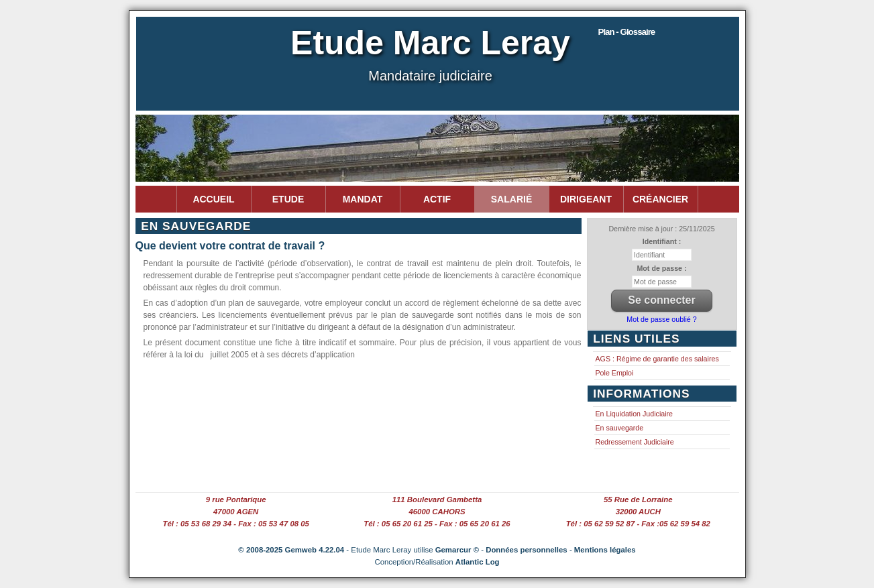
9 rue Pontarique (236, 499)
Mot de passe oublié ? (661, 319)
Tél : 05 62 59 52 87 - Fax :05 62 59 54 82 (638, 524)
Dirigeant (586, 199)
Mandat (363, 199)
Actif (437, 199)
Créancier (660, 199)
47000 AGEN (236, 512)
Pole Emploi (615, 373)
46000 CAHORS (437, 512)
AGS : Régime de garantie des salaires (657, 359)
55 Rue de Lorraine (638, 499)
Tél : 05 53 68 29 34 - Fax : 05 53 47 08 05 (235, 524)
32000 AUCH (638, 512)
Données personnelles (527, 550)
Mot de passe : (661, 268)
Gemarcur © (457, 550)
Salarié (511, 199)
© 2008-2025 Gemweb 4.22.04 (291, 550)
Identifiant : (662, 241)
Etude (288, 199)
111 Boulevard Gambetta (437, 499)
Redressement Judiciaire (635, 442)
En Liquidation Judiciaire (635, 414)
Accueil (213, 199)
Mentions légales (605, 550)
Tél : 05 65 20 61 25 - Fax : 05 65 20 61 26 (437, 524)
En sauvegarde (620, 428)
